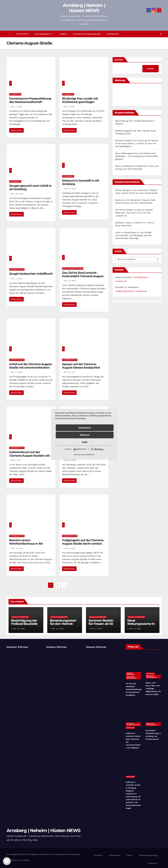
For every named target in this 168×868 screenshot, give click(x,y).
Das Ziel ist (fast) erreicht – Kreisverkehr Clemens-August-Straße (83, 276)
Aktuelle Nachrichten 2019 (73, 268)
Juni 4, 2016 (69, 548)
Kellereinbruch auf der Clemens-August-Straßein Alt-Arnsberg (30, 456)
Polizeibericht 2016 (17, 536)
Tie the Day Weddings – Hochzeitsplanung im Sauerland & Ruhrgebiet (134, 689)
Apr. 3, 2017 (16, 460)
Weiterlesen (16, 130)
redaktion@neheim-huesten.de (131, 291)
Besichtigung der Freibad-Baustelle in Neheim (24, 624)
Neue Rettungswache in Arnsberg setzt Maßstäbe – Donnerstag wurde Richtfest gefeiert (137, 156)
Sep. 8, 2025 (69, 107)
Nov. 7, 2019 (16, 279)
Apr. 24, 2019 (70, 281)
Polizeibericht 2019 (17, 269)
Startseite (22, 34)
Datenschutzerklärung (87, 34)
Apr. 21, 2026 (96, 629)
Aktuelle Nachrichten (20, 617)
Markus (119, 200)
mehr (85, 442)
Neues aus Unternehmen (132, 677)
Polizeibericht (44, 34)
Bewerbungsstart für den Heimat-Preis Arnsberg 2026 (63, 625)
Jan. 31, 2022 (70, 189)
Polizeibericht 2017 (70, 360)
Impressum (113, 34)
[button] (161, 34)
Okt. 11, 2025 (17, 107)
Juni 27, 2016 (17, 548)
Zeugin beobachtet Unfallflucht (31, 274)
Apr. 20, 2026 (135, 629)
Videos (63, 34)
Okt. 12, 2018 (17, 372)
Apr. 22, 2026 (57, 629)
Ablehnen (85, 435)
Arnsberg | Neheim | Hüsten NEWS (84, 8)
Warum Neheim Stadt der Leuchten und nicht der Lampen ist (134, 213)
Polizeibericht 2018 (17, 360)
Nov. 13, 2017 (70, 372)
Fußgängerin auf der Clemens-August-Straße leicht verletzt (83, 542)
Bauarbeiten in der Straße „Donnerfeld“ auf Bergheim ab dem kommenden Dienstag (133, 235)
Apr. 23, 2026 (19, 629)
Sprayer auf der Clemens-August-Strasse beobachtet (81, 366)
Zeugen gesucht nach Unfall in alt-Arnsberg (30, 187)
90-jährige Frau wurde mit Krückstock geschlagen (80, 100)
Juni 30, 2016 (70, 460)
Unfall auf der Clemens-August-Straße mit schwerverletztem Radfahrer (31, 368)
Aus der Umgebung (130, 674)
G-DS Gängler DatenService (38, 854)
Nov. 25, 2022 (17, 194)
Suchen (119, 60)
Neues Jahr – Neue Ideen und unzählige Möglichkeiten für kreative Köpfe (153, 689)
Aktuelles (150, 674)
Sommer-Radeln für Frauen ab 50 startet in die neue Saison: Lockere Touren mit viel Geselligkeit (137, 143)
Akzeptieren (85, 428)
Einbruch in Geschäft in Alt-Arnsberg (81, 182)
